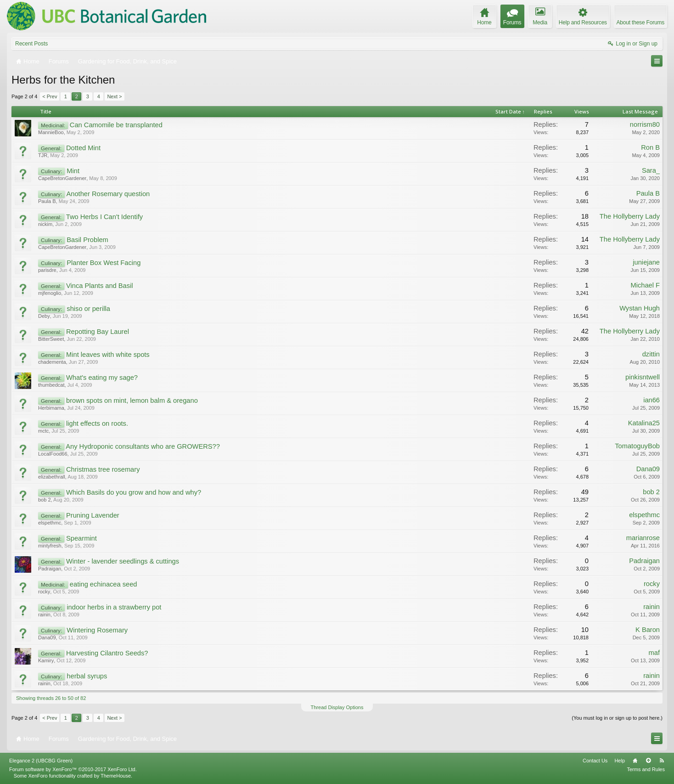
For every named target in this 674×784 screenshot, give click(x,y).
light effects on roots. (97, 423)
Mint (73, 171)
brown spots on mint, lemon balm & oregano (132, 400)
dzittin (651, 354)
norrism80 (645, 124)
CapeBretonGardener (62, 178)
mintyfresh (50, 546)
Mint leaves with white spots (108, 355)
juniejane (646, 262)
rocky (44, 592)
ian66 (652, 400)
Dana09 (648, 469)
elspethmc (50, 523)
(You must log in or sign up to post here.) (617, 718)
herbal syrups (87, 676)
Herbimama (51, 408)
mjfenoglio (50, 293)
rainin (44, 615)
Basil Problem (87, 240)
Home (635, 761)
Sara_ (651, 170)
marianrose (643, 538)
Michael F (645, 285)
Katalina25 (644, 423)
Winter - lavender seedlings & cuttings (123, 561)
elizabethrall (52, 477)
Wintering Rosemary (97, 630)
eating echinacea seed (104, 584)
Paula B (47, 201)
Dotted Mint (83, 148)
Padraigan (50, 569)
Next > (114, 96)
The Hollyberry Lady (630, 216)
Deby (44, 316)
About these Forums (640, 23)
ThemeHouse (116, 776)
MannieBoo (51, 132)
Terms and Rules (646, 769)
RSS (662, 761)
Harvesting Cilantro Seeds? (107, 653)
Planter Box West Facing (104, 263)
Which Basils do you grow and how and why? (134, 492)
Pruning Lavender (93, 515)
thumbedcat (51, 385)
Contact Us (595, 761)
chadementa (52, 362)
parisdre (47, 270)
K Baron (648, 630)
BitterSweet (51, 339)
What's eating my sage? (102, 378)
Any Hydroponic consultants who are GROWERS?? (143, 446)
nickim (45, 224)
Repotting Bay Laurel (98, 332)
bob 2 (45, 500)
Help (620, 761)
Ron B (650, 147)
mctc (43, 431)
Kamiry (46, 660)
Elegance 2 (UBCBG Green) (41, 761)
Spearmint (81, 538)
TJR (43, 155)
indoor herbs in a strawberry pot (114, 607)
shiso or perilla (88, 309)
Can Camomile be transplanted (116, 125)
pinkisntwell (643, 377)
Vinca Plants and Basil (100, 286)
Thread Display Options (337, 707)
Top (648, 761)
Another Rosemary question (108, 194)
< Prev (50, 96)
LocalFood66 (53, 454)
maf (654, 653)
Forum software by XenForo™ (73, 769)
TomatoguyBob (637, 446)
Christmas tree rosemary (103, 469)
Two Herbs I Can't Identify (104, 217)
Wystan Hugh (640, 308)
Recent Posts (31, 44)
